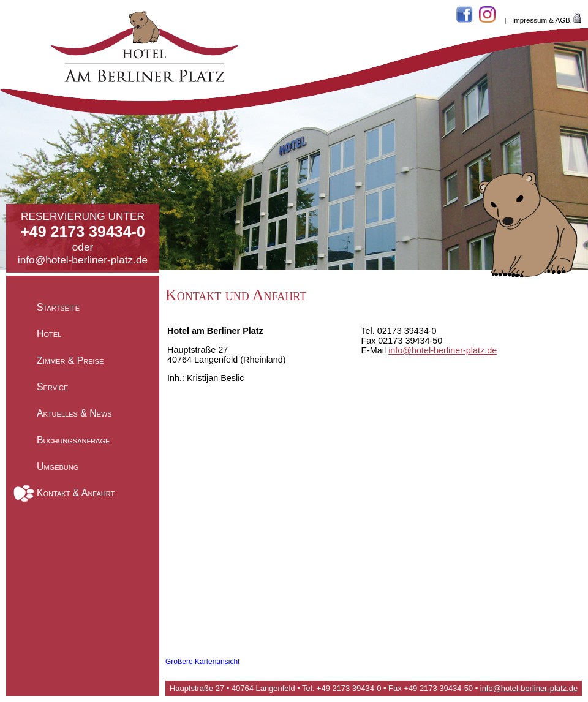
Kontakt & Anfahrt (76, 493)
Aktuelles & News (74, 413)
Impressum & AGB (541, 20)
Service (52, 387)
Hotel (49, 334)
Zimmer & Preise (70, 360)
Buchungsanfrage (73, 440)
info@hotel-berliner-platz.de (83, 260)
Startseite (58, 307)
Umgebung (58, 466)
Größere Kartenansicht (202, 662)
